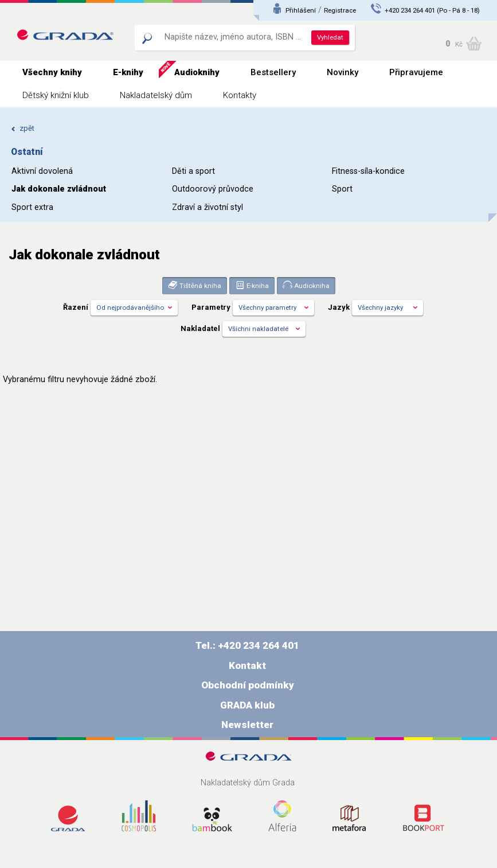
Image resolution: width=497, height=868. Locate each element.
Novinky (343, 72)
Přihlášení (301, 10)
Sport (342, 189)
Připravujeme (416, 72)
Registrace (340, 10)
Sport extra (32, 207)
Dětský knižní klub (56, 95)
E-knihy (128, 72)
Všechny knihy (52, 72)
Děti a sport (193, 171)
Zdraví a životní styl (208, 207)
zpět (23, 128)
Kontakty (240, 95)
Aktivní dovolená (42, 171)
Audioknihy (197, 72)
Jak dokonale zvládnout (59, 189)
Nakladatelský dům (156, 95)
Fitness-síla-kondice (368, 171)
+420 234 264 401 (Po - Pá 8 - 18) (432, 10)
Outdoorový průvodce (213, 189)
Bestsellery (273, 72)
